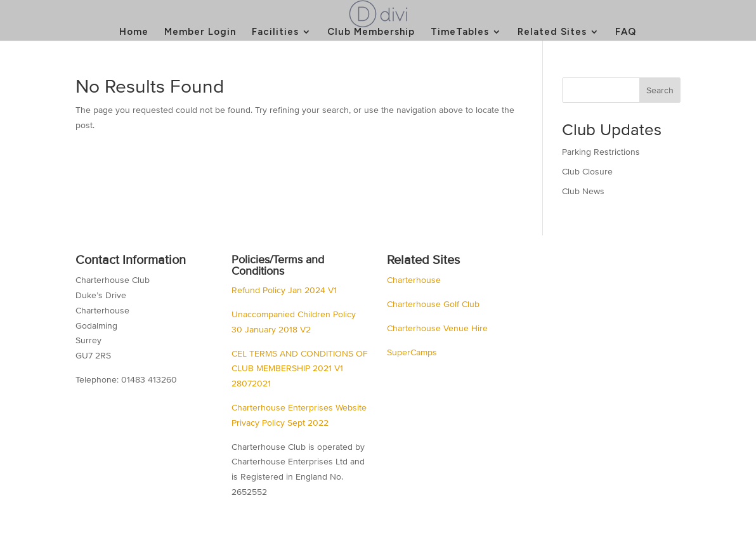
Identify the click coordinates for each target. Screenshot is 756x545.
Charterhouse (414, 280)
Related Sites (552, 32)
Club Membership (371, 32)
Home (134, 32)
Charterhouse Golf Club (433, 304)
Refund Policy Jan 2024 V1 (284, 290)
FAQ (626, 32)
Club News (583, 191)
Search (660, 90)
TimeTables (460, 32)
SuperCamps (412, 352)
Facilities (275, 32)
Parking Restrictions (601, 152)
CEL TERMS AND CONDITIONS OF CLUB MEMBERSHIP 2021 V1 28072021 (300, 369)
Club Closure (587, 172)
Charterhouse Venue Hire (437, 328)
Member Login (200, 32)
